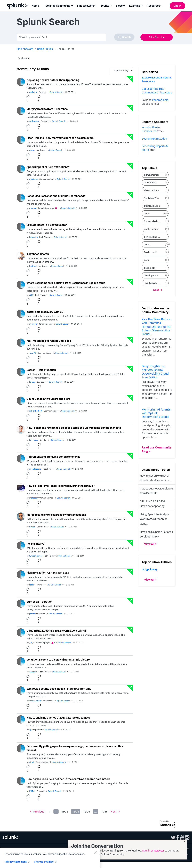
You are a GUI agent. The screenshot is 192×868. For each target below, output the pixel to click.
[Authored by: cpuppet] (33, 672)
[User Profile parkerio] (21, 82)
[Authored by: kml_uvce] (34, 440)
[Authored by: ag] (30, 730)
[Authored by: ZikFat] (32, 791)
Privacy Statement (16, 862)
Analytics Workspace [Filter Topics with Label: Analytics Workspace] (153, 198)
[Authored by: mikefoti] (33, 324)
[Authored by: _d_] (31, 643)
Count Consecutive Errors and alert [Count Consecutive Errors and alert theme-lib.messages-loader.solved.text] (48, 399)
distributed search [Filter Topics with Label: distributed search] (153, 283)
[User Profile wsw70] (21, 342)
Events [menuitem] (105, 6)
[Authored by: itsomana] (33, 237)
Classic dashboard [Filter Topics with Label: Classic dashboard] (153, 221)
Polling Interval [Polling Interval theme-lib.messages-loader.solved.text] (36, 544)
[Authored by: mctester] (33, 498)
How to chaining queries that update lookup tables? (58, 718)
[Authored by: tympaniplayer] (36, 556)
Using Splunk (45, 49)
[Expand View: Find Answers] (95, 5)
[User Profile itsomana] (21, 226)
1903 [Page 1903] (65, 811)
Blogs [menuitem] (119, 6)
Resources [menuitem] (153, 6)
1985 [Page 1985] (104, 811)
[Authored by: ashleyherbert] (36, 411)
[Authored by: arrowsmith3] (35, 701)
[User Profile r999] (21, 284)
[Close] (96, 852)
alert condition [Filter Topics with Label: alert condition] (152, 190)
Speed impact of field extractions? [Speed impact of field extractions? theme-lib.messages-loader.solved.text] (48, 167)
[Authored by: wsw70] (33, 353)
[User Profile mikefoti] (21, 313)
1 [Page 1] (50, 811)
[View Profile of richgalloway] (150, 569)
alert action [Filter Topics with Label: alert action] (150, 182)
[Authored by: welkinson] (34, 121)
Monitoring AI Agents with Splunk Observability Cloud (156, 413)
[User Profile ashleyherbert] (21, 400)
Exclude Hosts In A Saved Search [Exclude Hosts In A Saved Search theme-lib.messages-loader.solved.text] (47, 225)
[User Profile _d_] (21, 632)
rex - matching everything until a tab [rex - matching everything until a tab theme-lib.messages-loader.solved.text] (49, 341)
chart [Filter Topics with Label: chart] (147, 213)
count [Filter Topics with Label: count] (147, 244)
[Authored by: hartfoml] (33, 266)
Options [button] (21, 58)
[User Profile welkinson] (21, 110)
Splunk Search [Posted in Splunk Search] (56, 92)
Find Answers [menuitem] (86, 6)
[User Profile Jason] (21, 139)
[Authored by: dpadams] (33, 179)
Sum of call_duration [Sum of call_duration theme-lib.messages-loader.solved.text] (39, 602)
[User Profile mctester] (21, 487)
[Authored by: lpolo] (32, 585)
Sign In (177, 6)
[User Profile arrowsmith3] (21, 690)
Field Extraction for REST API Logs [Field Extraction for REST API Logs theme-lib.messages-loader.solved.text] (48, 573)
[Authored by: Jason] (32, 150)
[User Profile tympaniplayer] (21, 545)
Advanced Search (38, 254)
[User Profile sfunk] (21, 748)
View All (149, 544)
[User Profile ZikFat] (21, 781)
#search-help (160, 100)
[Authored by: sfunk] (32, 762)
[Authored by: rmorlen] (33, 208)
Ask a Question (157, 37)
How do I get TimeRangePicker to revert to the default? (61, 486)
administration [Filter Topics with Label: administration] (152, 175)
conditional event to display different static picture (58, 660)
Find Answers (25, 49)
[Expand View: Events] (110, 5)
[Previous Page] (37, 812)
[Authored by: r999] (31, 295)
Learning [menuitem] (135, 6)
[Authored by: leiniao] (32, 382)
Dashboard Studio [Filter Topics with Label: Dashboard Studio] (153, 252)
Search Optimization (154, 139)
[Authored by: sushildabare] (35, 469)
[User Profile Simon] (21, 516)
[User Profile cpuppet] (21, 661)
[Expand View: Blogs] (124, 5)
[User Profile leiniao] (21, 371)
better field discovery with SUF (46, 312)
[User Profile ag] (21, 719)
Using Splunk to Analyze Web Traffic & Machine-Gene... (154, 519)
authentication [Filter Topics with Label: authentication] (152, 206)
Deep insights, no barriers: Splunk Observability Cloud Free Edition (155, 372)
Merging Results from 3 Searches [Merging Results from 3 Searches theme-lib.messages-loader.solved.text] (47, 109)
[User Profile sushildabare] (21, 458)
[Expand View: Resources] (161, 5)
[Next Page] (115, 812)
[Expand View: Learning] (141, 5)
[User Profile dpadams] (21, 168)
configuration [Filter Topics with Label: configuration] (151, 229)
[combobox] (76, 37)
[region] (50, 858)
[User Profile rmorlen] (21, 197)
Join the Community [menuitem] (58, 6)
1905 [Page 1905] (87, 811)
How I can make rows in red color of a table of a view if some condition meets (74, 428)
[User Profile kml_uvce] (21, 429)
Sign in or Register (153, 850)
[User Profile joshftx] (21, 603)
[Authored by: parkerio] (33, 92)
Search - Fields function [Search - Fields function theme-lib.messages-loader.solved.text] (41, 370)
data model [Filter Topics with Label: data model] (150, 268)
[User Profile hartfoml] (21, 255)
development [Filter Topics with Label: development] (151, 275)
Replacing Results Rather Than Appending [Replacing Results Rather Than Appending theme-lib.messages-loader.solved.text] (53, 80)
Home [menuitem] (35, 6)
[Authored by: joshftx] (32, 614)
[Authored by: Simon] (32, 527)
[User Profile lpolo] (21, 574)
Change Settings (44, 862)
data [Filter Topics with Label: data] (146, 260)
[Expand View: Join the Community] (72, 5)
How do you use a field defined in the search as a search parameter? (69, 779)
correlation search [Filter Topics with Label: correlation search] (153, 237)
